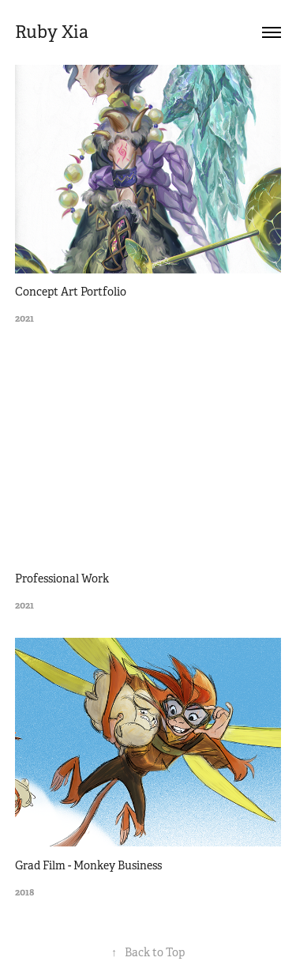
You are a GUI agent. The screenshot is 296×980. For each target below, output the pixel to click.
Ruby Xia (52, 32)
